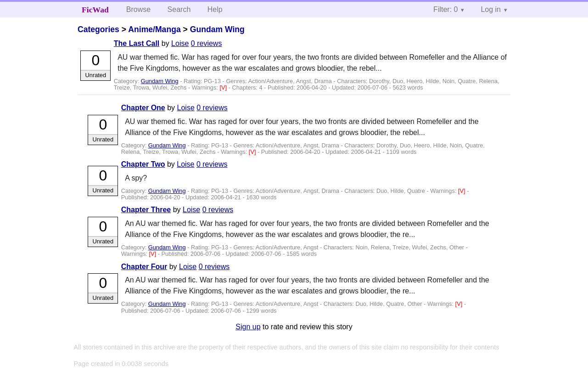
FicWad (95, 10)
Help (215, 9)
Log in (491, 9)
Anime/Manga (154, 29)
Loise (180, 43)
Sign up (248, 327)
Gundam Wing (217, 29)
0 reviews (207, 43)
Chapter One (143, 108)
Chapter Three (146, 210)
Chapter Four (144, 267)
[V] (224, 87)
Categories (98, 29)
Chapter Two (143, 164)
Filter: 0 (445, 9)
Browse (138, 9)
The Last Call (137, 43)
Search (179, 9)
